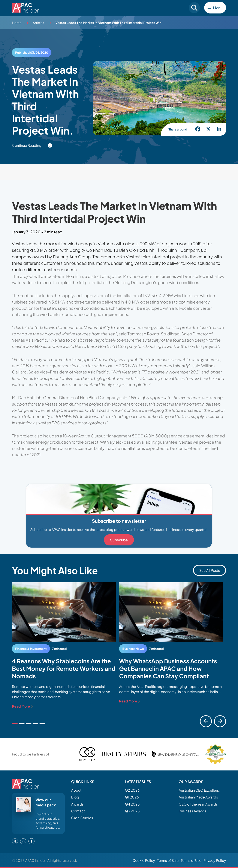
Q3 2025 (132, 811)
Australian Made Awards (198, 797)
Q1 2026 (132, 797)
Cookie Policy (144, 860)
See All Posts (210, 570)
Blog (75, 797)
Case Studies (82, 818)
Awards (77, 804)
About (76, 790)
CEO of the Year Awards (198, 804)
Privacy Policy (215, 860)
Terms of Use (191, 860)
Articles (38, 23)
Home (17, 23)
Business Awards (192, 811)
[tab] (15, 724)
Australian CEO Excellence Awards (200, 790)
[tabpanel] (64, 646)
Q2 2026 (132, 790)
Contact (78, 811)
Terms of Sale (168, 860)
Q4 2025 (132, 804)
